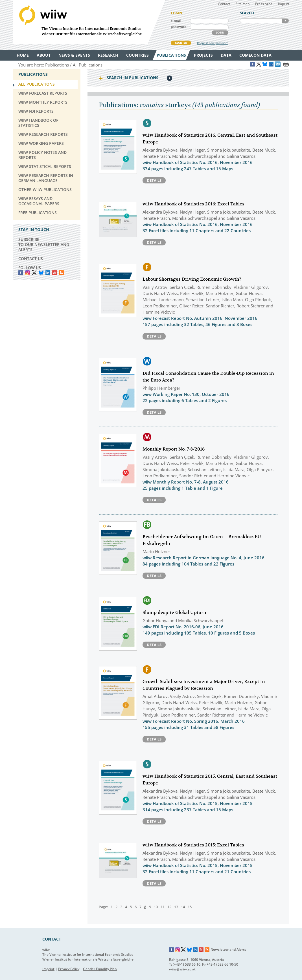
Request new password (213, 43)
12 (169, 907)
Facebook (21, 273)
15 (190, 907)
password (179, 27)
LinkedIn (48, 273)
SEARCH (285, 21)
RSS (61, 273)
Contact (224, 4)
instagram (28, 273)
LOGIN (220, 33)
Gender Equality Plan (100, 969)
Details (154, 180)
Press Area (264, 4)
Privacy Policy (69, 969)
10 (156, 907)
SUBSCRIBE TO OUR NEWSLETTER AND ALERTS (44, 244)
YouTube (55, 273)
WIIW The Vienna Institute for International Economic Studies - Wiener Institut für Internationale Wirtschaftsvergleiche (89, 22)
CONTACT (52, 939)
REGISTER (181, 43)
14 (183, 907)
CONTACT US (31, 259)
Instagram (178, 950)
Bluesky (41, 273)
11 (163, 907)
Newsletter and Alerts (228, 949)
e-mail (176, 21)
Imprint (284, 4)
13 (176, 907)
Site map (243, 4)
